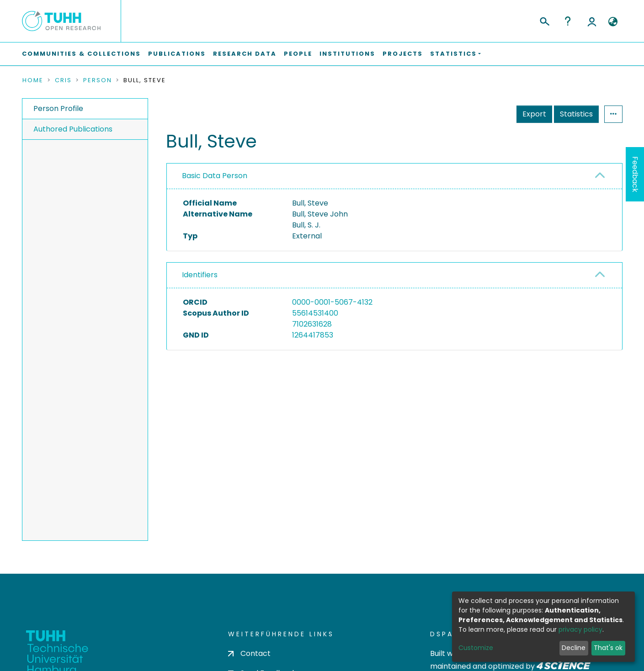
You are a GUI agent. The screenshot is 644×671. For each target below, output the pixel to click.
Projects (403, 54)
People (298, 54)
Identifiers (200, 275)
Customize (476, 648)
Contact (249, 653)
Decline (574, 648)
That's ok (608, 648)
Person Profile (58, 108)
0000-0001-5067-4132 (332, 302)
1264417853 (313, 335)
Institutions (347, 54)
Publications (177, 54)
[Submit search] (544, 20)
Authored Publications (73, 129)
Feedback (635, 174)
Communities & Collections (81, 54)
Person (98, 80)
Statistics (576, 114)
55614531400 (315, 313)
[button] (613, 22)
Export (534, 114)
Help (568, 21)
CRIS (63, 80)
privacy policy (580, 629)
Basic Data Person (215, 176)
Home (33, 80)
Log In (592, 21)
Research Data (245, 54)
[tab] (394, 176)
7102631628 (312, 324)
